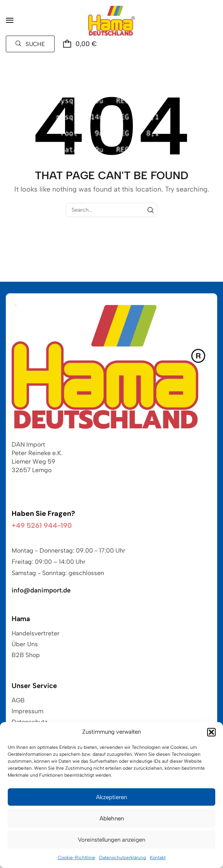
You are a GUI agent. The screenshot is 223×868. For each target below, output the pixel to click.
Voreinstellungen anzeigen (111, 840)
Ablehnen (112, 818)
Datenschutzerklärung (123, 858)
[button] (211, 732)
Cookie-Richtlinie (76, 858)
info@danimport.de (41, 590)
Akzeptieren (111, 797)
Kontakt (158, 858)
